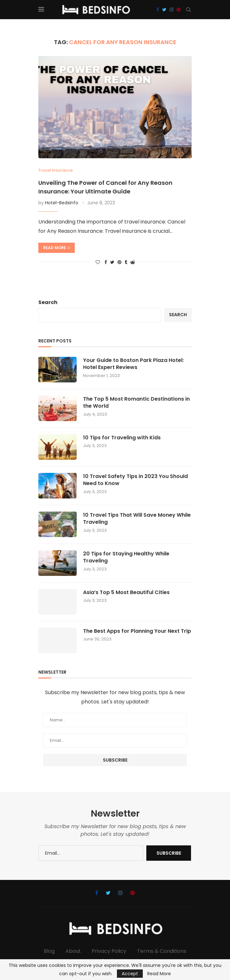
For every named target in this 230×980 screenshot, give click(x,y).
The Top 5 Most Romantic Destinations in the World (136, 403)
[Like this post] (98, 262)
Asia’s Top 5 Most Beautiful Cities (126, 592)
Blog (49, 951)
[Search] (188, 10)
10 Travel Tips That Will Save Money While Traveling (137, 519)
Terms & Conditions (162, 951)
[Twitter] (164, 10)
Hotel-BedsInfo (62, 203)
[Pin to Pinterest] (119, 262)
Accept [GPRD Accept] (130, 974)
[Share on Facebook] (106, 262)
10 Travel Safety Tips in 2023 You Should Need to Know (135, 480)
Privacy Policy (109, 951)
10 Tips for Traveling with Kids (122, 438)
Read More (159, 974)
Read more (57, 248)
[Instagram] (172, 10)
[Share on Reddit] (133, 262)
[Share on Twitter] (112, 262)
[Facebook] (158, 10)
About (73, 951)
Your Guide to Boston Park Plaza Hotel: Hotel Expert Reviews (133, 364)
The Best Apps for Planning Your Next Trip (137, 631)
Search (48, 302)
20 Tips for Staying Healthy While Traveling (126, 557)
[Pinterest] (179, 10)
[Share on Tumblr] (126, 262)
